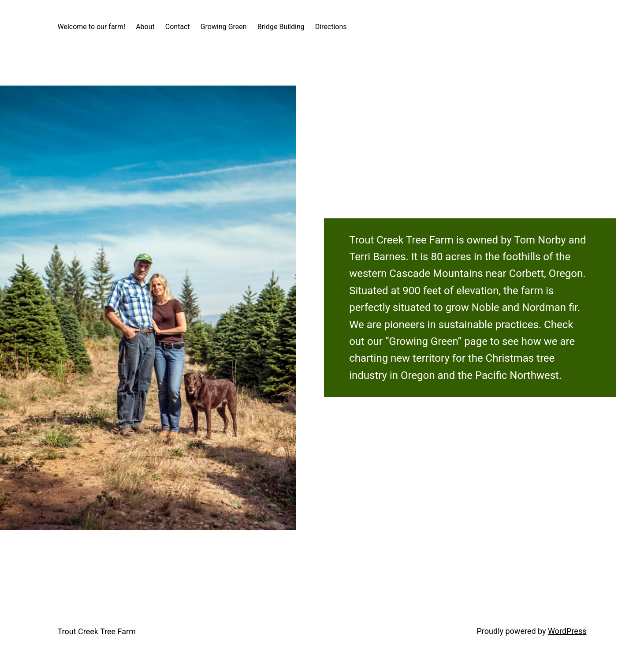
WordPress (567, 631)
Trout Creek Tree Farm (97, 631)
